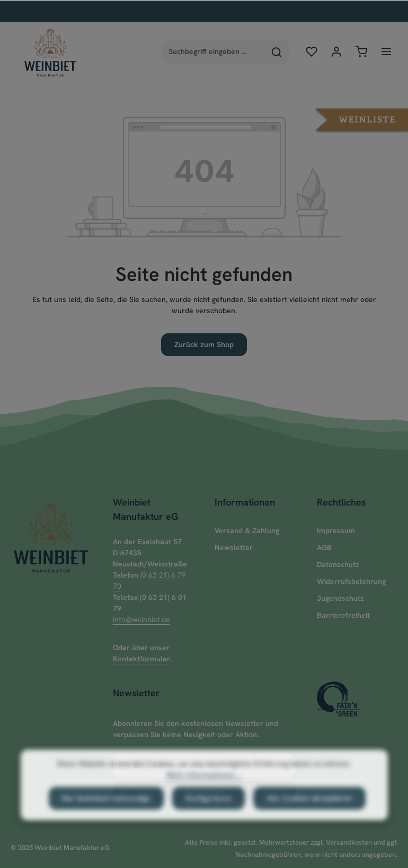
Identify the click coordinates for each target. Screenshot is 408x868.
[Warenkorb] (361, 52)
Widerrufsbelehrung (351, 581)
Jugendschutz (340, 598)
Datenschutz (338, 564)
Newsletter (234, 547)
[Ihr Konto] (336, 52)
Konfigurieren (209, 817)
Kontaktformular (141, 659)
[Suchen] (277, 52)
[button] (362, 118)
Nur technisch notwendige (106, 817)
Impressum (336, 530)
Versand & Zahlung (247, 530)
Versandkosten (349, 842)
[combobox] (213, 52)
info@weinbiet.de (141, 619)
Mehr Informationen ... (204, 793)
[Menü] (386, 52)
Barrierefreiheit (343, 615)
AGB (324, 547)
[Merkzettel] (311, 52)
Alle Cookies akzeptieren (309, 817)
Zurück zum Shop (204, 344)
